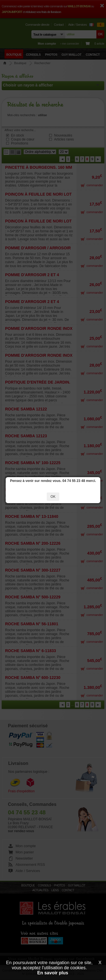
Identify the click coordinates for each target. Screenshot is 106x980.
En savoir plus (53, 973)
